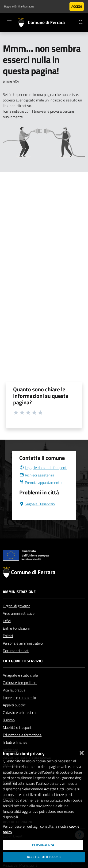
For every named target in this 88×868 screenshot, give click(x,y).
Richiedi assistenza (37, 475)
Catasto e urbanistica (19, 712)
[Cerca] (81, 22)
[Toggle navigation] (9, 22)
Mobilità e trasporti (17, 727)
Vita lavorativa (14, 690)
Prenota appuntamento (40, 483)
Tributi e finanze (15, 742)
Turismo (9, 720)
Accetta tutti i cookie (44, 857)
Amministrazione (19, 592)
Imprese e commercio (19, 698)
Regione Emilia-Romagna (19, 7)
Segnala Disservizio (37, 504)
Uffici (7, 621)
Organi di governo (17, 606)
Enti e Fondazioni (16, 628)
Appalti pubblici (15, 705)
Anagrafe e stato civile (20, 675)
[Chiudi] (82, 752)
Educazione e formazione (22, 735)
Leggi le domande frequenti (43, 468)
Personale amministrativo (23, 643)
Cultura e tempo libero (20, 683)
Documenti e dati (16, 651)
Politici (8, 636)
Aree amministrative (19, 613)
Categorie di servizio (23, 661)
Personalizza (43, 845)
